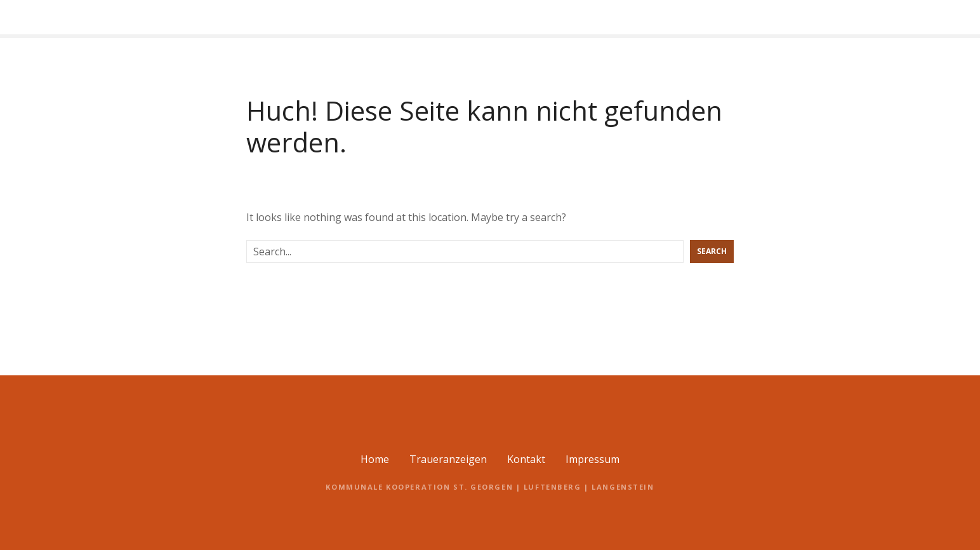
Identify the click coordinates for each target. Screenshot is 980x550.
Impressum (593, 459)
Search (712, 251)
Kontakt (526, 459)
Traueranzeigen (448, 459)
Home (375, 459)
